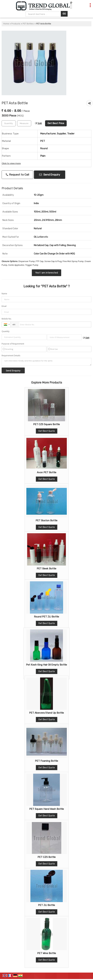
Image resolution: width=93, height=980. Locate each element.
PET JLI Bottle (46, 905)
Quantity (5, 331)
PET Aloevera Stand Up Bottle (46, 713)
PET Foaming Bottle (46, 761)
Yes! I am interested (46, 273)
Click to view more (11, 163)
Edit (38, 123)
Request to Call (17, 175)
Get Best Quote (47, 431)
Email (4, 306)
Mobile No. (7, 319)
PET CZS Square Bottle (46, 424)
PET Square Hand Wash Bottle (47, 809)
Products (16, 24)
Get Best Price (56, 123)
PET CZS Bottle (47, 857)
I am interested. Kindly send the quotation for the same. (46, 362)
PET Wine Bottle (47, 953)
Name (4, 294)
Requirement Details (11, 356)
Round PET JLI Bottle (46, 617)
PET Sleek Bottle (46, 569)
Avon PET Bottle (47, 472)
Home (6, 24)
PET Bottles (28, 24)
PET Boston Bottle (46, 520)
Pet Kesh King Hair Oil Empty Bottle (46, 665)
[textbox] (24, 123)
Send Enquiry (50, 175)
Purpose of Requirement (13, 344)
